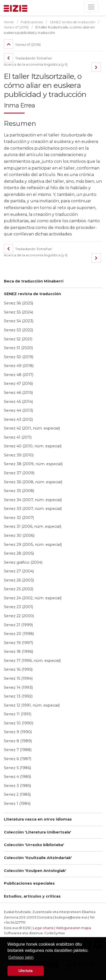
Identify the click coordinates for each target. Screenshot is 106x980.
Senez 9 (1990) (18, 732)
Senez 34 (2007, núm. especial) (33, 500)
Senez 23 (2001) (18, 607)
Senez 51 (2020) (18, 348)
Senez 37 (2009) (19, 473)
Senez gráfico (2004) (23, 562)
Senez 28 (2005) (19, 553)
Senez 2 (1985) (17, 794)
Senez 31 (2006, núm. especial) (33, 526)
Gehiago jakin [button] (21, 957)
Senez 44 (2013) (18, 410)
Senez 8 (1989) (18, 741)
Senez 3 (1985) (17, 786)
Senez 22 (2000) (19, 616)
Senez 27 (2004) (19, 571)
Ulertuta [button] (26, 971)
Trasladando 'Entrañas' (28, 58)
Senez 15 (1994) (18, 678)
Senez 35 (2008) (19, 491)
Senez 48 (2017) (19, 375)
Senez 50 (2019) (19, 357)
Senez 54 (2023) (19, 321)
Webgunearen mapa (73, 928)
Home (9, 22)
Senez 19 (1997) (18, 643)
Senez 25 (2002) (19, 589)
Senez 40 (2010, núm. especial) (33, 446)
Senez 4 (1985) (17, 777)
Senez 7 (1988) (18, 750)
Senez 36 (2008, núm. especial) (33, 482)
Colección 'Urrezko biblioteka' (34, 845)
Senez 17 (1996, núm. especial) (32, 661)
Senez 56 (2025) (18, 303)
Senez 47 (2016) (18, 384)
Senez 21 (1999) (18, 625)
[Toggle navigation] (91, 7)
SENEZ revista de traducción (32, 294)
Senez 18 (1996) (18, 652)
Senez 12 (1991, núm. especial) (32, 705)
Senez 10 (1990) (19, 723)
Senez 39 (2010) (19, 455)
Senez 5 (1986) (17, 768)
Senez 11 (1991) (18, 714)
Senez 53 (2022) (18, 330)
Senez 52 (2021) (18, 339)
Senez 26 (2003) (19, 580)
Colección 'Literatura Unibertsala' (37, 832)
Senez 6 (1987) (18, 759)
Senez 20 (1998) (19, 634)
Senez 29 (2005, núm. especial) (33, 545)
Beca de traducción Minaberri (34, 281)
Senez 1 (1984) (17, 803)
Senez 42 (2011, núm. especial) (32, 428)
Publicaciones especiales (29, 883)
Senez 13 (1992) (18, 696)
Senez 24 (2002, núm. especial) (33, 598)
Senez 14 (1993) (18, 687)
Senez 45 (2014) (18, 402)
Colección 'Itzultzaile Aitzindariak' (38, 858)
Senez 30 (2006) (19, 535)
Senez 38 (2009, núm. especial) (33, 464)
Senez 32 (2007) (19, 518)
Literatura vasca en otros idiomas (38, 819)
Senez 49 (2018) (19, 366)
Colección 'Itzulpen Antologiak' (35, 871)
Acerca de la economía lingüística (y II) (36, 64)
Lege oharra (43, 928)
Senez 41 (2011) (18, 437)
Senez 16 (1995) (18, 669)
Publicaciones (32, 22)
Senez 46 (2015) (18, 393)
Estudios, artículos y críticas (32, 896)
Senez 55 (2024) (18, 312)
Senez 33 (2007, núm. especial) (33, 509)
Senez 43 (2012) (18, 419)
